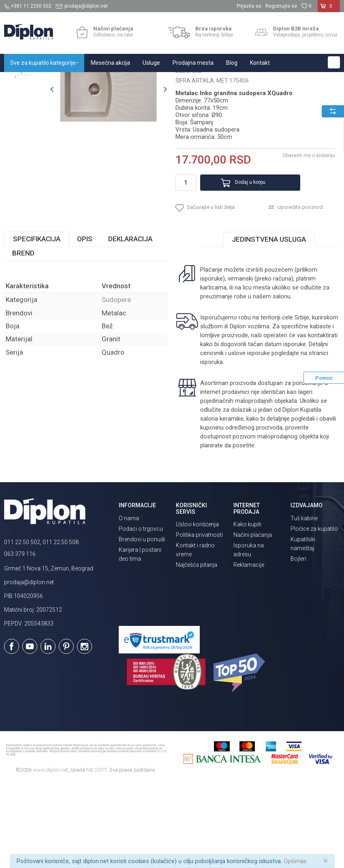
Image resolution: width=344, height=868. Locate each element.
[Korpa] (329, 9)
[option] (25, 122)
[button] (334, 62)
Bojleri (298, 644)
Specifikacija (37, 324)
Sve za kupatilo (64, 81)
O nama (129, 603)
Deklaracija (130, 324)
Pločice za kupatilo (314, 614)
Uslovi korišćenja (197, 610)
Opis (85, 324)
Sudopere (127, 81)
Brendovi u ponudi (142, 624)
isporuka (211, 447)
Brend (23, 338)
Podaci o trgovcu (141, 614)
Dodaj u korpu (240, 261)
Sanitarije (98, 81)
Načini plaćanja (253, 620)
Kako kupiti (247, 610)
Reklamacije (249, 650)
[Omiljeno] (306, 6)
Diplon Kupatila (22, 81)
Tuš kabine (304, 603)
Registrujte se (281, 6)
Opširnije (295, 861)
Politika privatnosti (199, 620)
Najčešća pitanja (197, 650)
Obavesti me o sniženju (308, 234)
